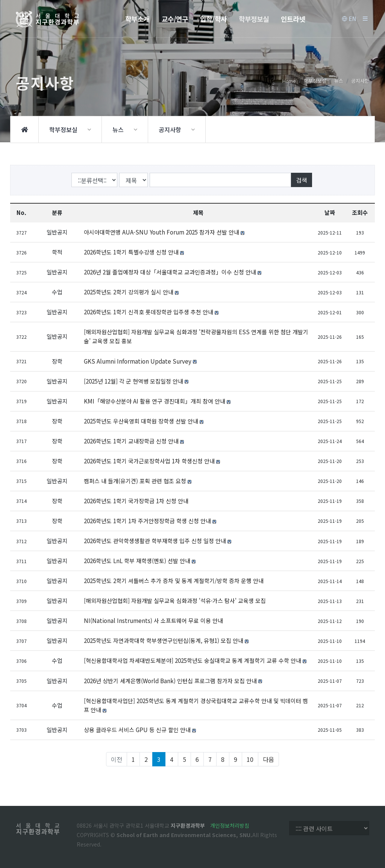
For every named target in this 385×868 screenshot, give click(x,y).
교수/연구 (175, 19)
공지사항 (360, 81)
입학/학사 (213, 19)
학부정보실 (254, 19)
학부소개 (137, 19)
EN (349, 19)
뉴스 (339, 81)
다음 (268, 759)
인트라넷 (293, 19)
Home (289, 81)
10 (250, 759)
